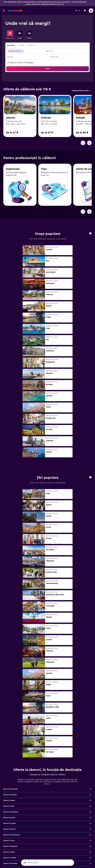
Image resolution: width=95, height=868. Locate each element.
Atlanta (10, 118)
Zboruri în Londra (10, 823)
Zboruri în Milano (10, 829)
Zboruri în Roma (9, 800)
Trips (44, 169)
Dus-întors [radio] (11, 45)
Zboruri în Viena (9, 841)
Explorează (13, 169)
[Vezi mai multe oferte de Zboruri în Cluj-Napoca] (90, 835)
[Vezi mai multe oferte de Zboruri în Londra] (90, 823)
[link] (81, 91)
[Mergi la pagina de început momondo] (15, 11)
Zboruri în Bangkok (10, 846)
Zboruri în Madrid (10, 858)
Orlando (46, 118)
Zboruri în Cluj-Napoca (12, 835)
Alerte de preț (85, 169)
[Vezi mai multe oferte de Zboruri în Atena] (90, 852)
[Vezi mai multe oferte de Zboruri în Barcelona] (90, 812)
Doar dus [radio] (21, 45)
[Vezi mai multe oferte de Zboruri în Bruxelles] (90, 863)
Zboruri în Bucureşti (11, 789)
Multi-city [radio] (32, 45)
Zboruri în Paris (9, 806)
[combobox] (35, 51)
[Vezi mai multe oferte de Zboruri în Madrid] (90, 858)
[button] (93, 3)
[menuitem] (10, 35)
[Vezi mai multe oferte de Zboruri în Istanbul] (90, 795)
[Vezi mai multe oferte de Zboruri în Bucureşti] (90, 789)
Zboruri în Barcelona (11, 812)
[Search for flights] (10, 33)
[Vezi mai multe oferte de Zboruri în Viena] (90, 841)
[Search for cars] (29, 33)
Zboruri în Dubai (9, 818)
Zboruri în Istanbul (10, 795)
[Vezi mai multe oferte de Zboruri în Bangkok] (90, 846)
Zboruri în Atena (9, 852)
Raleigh (80, 118)
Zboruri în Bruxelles (10, 863)
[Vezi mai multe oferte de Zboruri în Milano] (90, 829)
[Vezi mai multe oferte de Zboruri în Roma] (90, 800)
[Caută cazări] (20, 33)
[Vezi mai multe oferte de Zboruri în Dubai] (90, 818)
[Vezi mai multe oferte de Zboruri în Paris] (90, 806)
